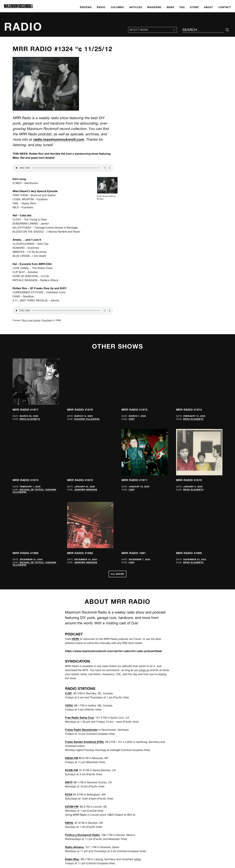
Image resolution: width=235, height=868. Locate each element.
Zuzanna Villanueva (87, 419)
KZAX (69, 794)
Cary (132, 419)
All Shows (117, 574)
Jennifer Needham (86, 490)
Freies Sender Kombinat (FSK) (84, 742)
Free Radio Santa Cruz (79, 718)
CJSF (68, 693)
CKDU (69, 705)
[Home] (18, 7)
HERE (76, 639)
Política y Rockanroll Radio (82, 835)
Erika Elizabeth (30, 419)
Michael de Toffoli (32, 490)
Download (47, 320)
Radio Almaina (74, 847)
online (137, 859)
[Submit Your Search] (227, 30)
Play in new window (31, 320)
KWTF (69, 782)
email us (144, 670)
